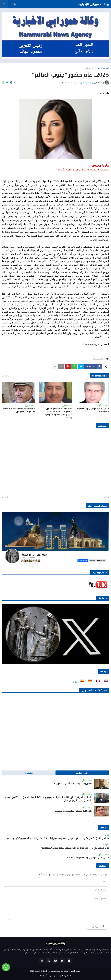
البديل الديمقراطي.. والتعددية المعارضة (93, 410)
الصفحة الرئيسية (102, 68)
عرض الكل (6, 376)
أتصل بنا (43, 976)
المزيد (75, 682)
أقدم (6, 498)
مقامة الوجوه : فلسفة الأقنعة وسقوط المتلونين (19, 410)
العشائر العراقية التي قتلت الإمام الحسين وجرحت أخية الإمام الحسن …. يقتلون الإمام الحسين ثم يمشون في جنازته (48, 799)
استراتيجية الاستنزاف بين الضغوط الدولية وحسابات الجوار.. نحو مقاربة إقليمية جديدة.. (58, 413)
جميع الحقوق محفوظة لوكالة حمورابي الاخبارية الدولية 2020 (55, 971)
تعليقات (29, 773)
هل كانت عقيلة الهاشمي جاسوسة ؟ (73, 811)
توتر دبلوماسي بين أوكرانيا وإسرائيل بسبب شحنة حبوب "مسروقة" (75, 848)
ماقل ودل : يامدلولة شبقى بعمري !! (73, 784)
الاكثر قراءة (82, 773)
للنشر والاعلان (65, 976)
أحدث (105, 498)
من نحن (53, 976)
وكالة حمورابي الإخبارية (93, 4)
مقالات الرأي (89, 68)
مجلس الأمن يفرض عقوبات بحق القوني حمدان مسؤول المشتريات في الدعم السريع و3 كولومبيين (58, 838)
